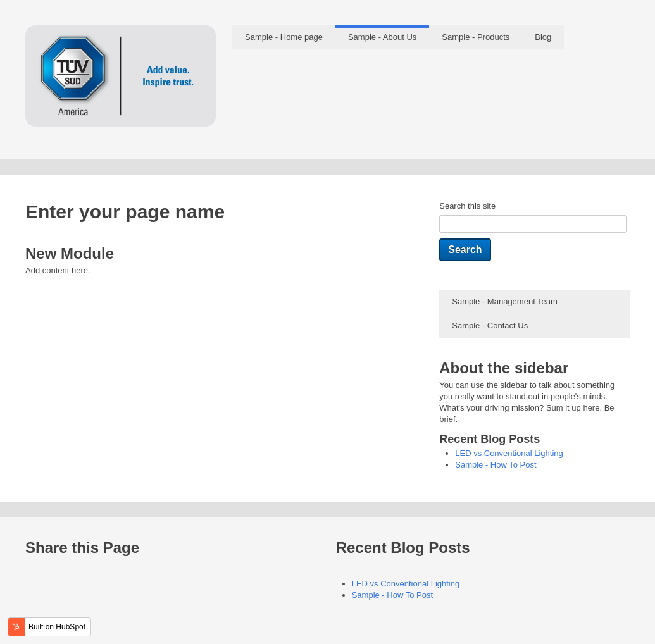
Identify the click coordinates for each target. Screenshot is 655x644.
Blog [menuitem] (543, 37)
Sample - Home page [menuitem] (284, 37)
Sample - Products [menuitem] (476, 37)
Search (465, 250)
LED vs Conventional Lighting (509, 453)
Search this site (467, 206)
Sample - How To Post (496, 465)
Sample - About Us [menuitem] (382, 37)
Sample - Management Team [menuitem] (505, 301)
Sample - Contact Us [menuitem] (490, 325)
